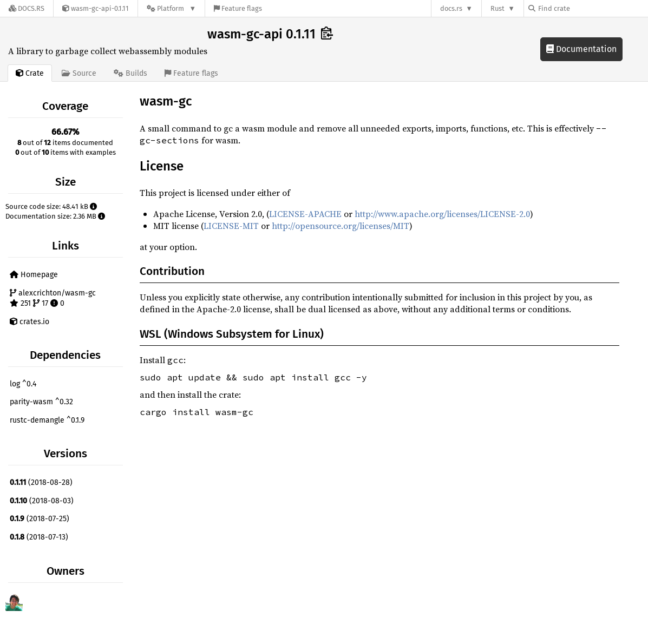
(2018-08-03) (42, 501)
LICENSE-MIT (231, 226)
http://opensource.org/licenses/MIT (341, 226)
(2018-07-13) (39, 537)
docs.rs (451, 8)
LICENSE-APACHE (305, 214)
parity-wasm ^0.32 (41, 402)
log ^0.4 (23, 384)
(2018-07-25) (40, 519)
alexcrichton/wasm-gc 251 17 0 (53, 298)
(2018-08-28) (41, 482)
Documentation (581, 49)
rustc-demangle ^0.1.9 (47, 420)
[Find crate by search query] (582, 8)
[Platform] (171, 8)
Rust (498, 8)
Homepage (34, 275)
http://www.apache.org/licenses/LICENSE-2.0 (442, 214)
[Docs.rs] (27, 8)
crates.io (30, 322)
